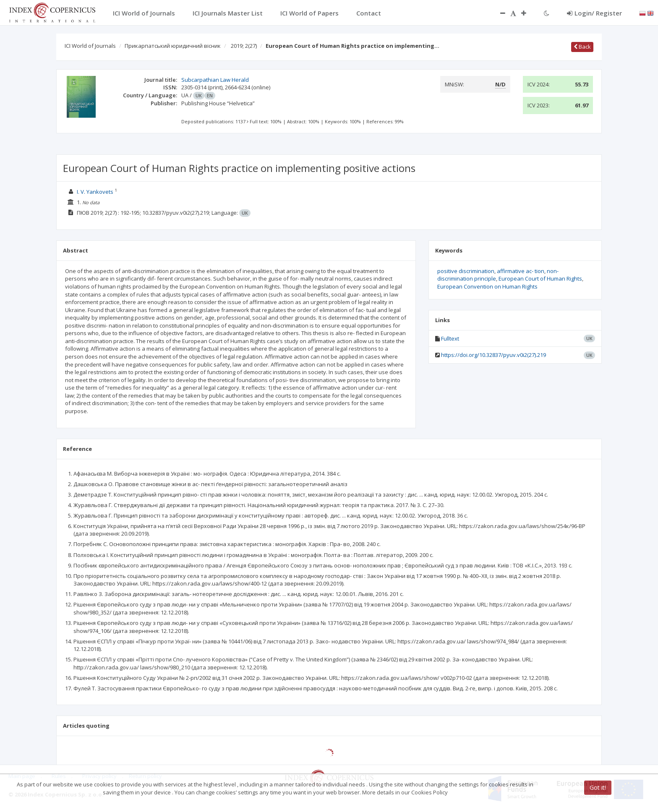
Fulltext (450, 338)
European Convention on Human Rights (487, 286)
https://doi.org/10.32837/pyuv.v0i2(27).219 (493, 355)
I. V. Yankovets (95, 192)
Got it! (598, 787)
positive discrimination (466, 271)
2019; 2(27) (244, 46)
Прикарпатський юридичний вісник (173, 46)
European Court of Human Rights (540, 278)
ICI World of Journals (90, 46)
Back (582, 47)
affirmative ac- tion (521, 271)
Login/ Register (594, 13)
